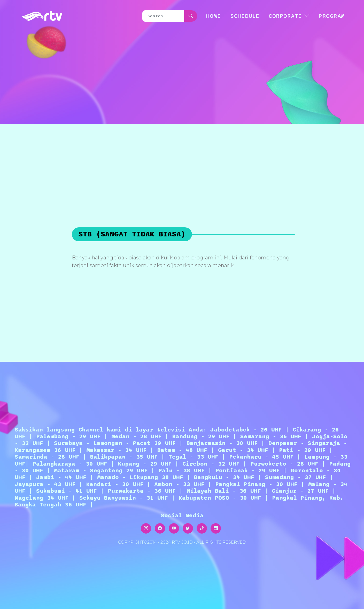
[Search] (164, 16)
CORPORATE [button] (285, 16)
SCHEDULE (245, 16)
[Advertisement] (182, 163)
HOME (213, 16)
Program (332, 16)
